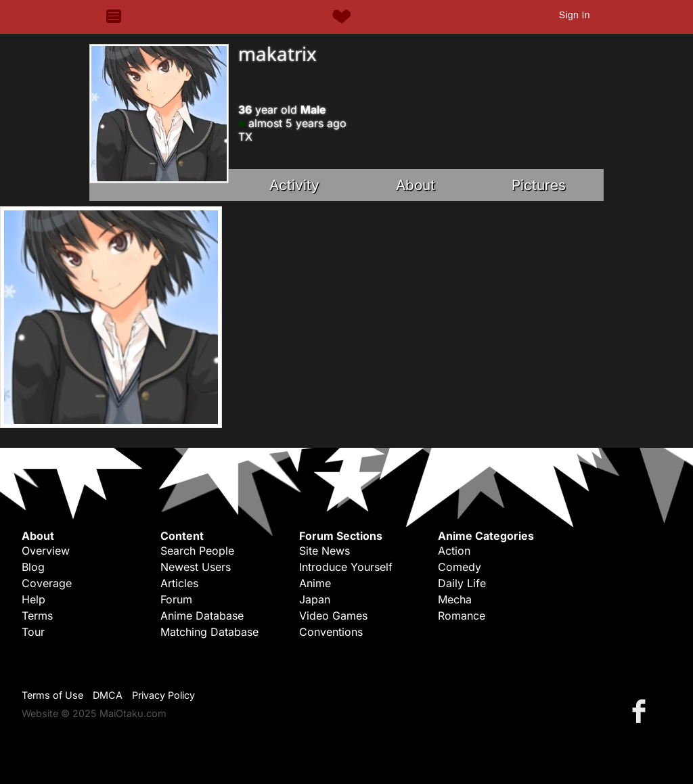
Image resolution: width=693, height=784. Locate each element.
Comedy (460, 567)
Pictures (539, 185)
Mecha (455, 599)
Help (33, 599)
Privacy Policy (163, 695)
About (416, 185)
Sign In (575, 15)
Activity (294, 185)
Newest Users (196, 567)
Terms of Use (52, 695)
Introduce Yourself (346, 567)
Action (454, 551)
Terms (37, 616)
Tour (33, 632)
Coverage (47, 583)
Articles (179, 583)
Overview (46, 551)
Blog (33, 567)
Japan (315, 599)
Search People (197, 551)
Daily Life (462, 583)
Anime (315, 583)
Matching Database (209, 632)
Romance (462, 616)
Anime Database (202, 616)
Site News (325, 551)
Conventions (331, 632)
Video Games (333, 616)
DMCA (108, 695)
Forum (176, 599)
